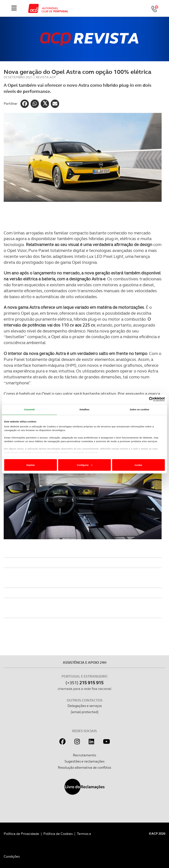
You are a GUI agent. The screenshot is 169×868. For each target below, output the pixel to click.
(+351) (84, 683)
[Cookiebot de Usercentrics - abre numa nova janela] (143, 399)
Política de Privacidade (21, 834)
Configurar (85, 465)
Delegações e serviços (85, 706)
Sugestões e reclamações (84, 761)
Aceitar (138, 465)
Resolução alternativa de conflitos (84, 767)
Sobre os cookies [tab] (140, 410)
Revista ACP (46, 77)
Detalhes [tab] (84, 410)
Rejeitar (31, 465)
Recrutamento (84, 755)
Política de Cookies (58, 834)
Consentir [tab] (29, 410)
